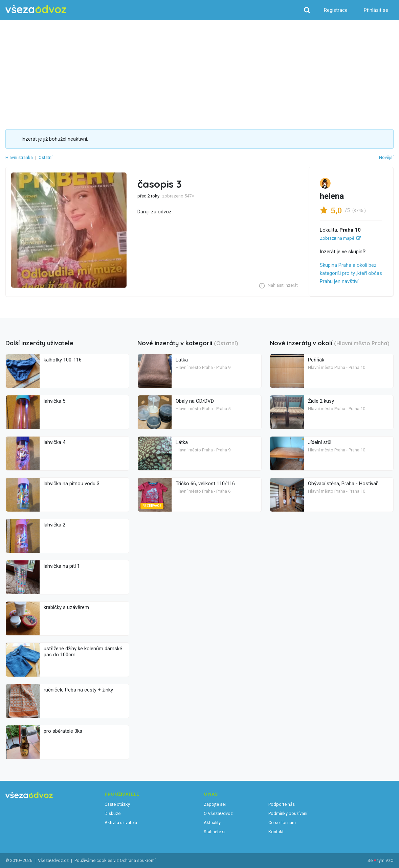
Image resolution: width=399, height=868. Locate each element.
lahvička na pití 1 (62, 566)
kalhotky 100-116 (63, 360)
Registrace (336, 10)
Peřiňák (316, 360)
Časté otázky (117, 804)
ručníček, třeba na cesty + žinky (78, 690)
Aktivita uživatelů (121, 823)
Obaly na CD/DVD (195, 401)
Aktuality (212, 823)
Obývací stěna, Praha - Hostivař (343, 484)
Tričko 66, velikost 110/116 (205, 484)
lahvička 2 (54, 525)
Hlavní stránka (19, 157)
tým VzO (385, 860)
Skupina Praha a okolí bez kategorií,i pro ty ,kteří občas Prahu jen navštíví (351, 273)
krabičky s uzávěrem (66, 607)
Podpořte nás (282, 804)
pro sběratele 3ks (63, 731)
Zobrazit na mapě (337, 238)
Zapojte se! (215, 804)
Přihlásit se (376, 10)
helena (332, 196)
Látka (182, 360)
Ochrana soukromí (138, 860)
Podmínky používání (288, 813)
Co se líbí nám (282, 823)
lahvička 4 (54, 442)
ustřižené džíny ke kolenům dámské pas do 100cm (83, 652)
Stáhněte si (215, 832)
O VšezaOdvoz (218, 813)
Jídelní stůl (320, 442)
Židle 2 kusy (321, 401)
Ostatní (46, 157)
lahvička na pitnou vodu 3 (72, 484)
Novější (386, 157)
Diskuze (113, 813)
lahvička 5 (54, 401)
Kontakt (276, 832)
